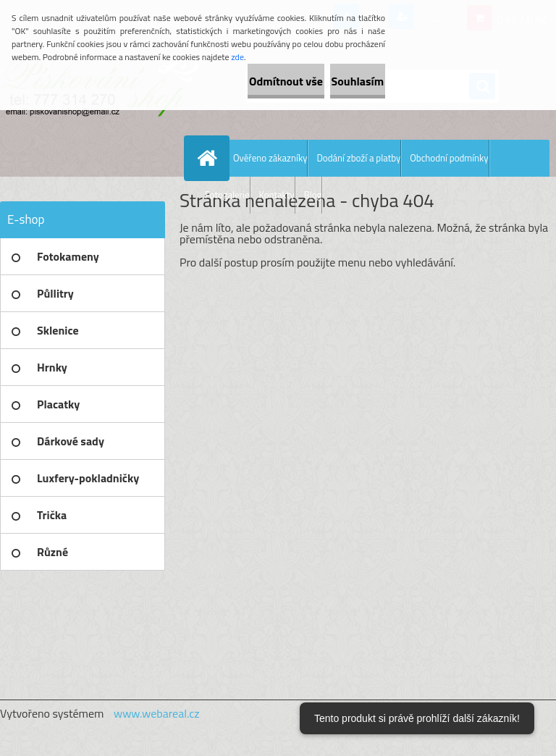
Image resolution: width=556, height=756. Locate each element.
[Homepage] (210, 158)
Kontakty (277, 195)
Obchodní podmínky (449, 158)
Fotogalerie (227, 195)
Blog (313, 195)
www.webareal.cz (157, 713)
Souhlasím (341, 81)
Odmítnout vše (236, 81)
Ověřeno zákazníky (270, 158)
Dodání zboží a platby (358, 158)
